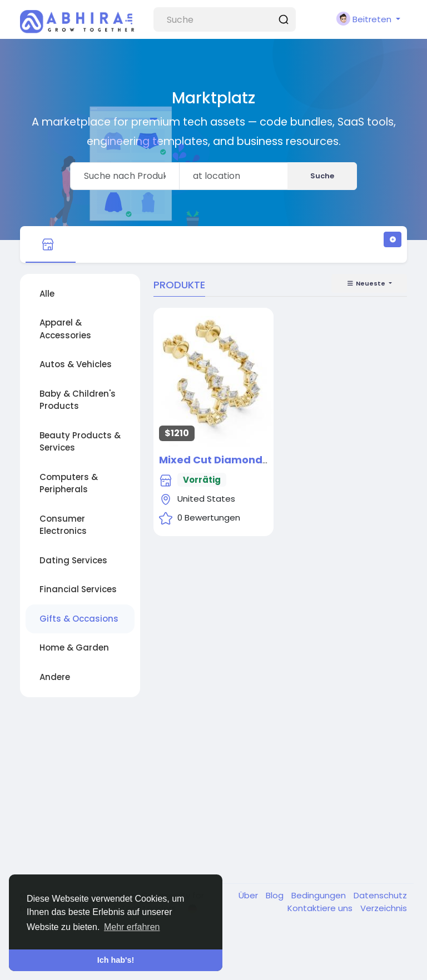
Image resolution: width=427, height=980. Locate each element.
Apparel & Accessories (65, 329)
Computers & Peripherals (69, 483)
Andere (55, 677)
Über (249, 895)
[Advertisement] (213, 792)
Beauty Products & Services (80, 442)
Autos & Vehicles (76, 364)
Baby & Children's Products (78, 400)
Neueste (367, 283)
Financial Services (78, 589)
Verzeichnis (384, 908)
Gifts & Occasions (79, 619)
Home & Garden (74, 647)
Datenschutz (380, 895)
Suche (322, 176)
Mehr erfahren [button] (132, 927)
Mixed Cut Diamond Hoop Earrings (249, 460)
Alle (47, 294)
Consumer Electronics (63, 525)
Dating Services (73, 560)
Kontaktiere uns (321, 908)
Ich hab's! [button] (116, 960)
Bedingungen (320, 895)
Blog (276, 895)
